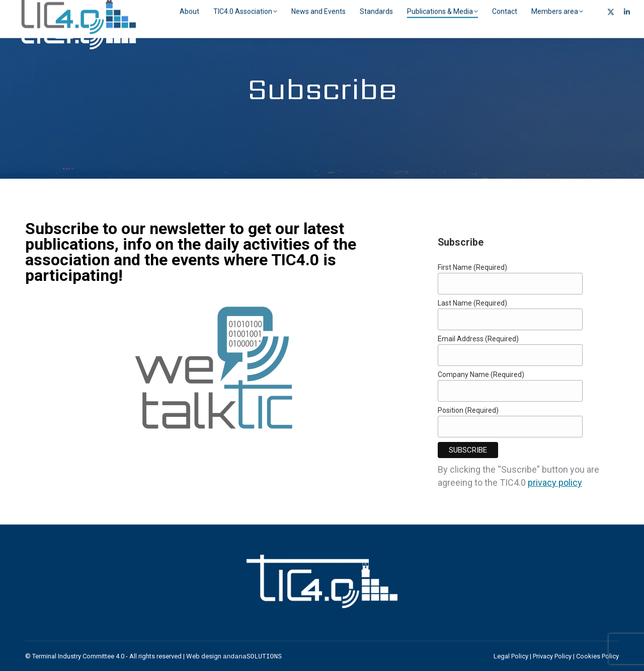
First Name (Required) (472, 267)
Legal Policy (511, 656)
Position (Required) (468, 410)
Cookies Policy (597, 656)
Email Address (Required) (478, 339)
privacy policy (555, 482)
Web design (234, 656)
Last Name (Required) (472, 303)
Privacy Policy (552, 656)
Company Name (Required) (481, 375)
